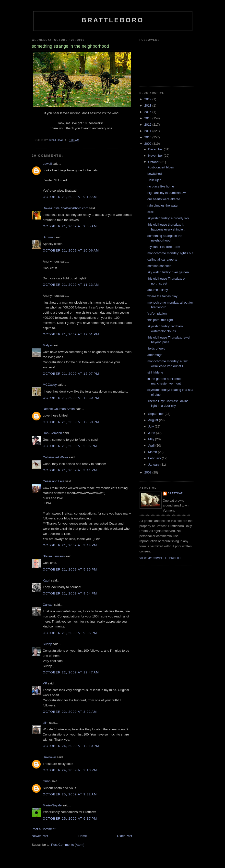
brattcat (175, 493)
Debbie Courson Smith (59, 409)
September (156, 414)
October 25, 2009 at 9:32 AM (70, 794)
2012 (148, 125)
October (154, 162)
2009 (148, 144)
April (152, 445)
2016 (148, 112)
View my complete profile (161, 558)
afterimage (155, 355)
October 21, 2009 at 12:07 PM (71, 374)
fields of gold (156, 348)
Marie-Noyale (52, 805)
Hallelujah (154, 180)
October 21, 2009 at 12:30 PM (71, 398)
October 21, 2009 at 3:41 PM (70, 470)
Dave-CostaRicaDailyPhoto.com (66, 208)
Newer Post (40, 836)
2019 (148, 99)
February (155, 458)
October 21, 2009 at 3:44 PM (70, 545)
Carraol (48, 605)
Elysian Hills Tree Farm (164, 247)
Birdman (49, 237)
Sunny (47, 644)
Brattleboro (113, 20)
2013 (148, 118)
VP (45, 683)
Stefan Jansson (54, 556)
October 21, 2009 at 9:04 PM (70, 593)
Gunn (47, 781)
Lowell (47, 164)
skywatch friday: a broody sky (168, 218)
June (152, 433)
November (156, 156)
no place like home (161, 186)
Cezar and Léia (54, 481)
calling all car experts (162, 259)
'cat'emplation (157, 313)
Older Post (124, 836)
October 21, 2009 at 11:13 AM (71, 285)
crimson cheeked (159, 266)
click (150, 212)
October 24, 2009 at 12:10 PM (71, 746)
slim (46, 723)
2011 (148, 131)
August (154, 420)
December (156, 149)
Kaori (47, 580)
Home (83, 836)
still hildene (155, 372)
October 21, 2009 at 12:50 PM (71, 422)
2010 (148, 137)
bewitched (155, 174)
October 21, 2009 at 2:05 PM (70, 446)
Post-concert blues (161, 167)
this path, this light (160, 320)
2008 (148, 472)
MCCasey (50, 385)
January (154, 465)
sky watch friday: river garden (168, 272)
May (152, 439)
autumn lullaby (158, 290)
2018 (148, 105)
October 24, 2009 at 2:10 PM (70, 770)
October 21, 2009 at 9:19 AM (70, 197)
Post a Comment (44, 829)
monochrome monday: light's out (170, 253)
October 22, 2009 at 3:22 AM (70, 712)
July (151, 426)
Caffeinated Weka (55, 457)
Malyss (48, 345)
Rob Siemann (53, 433)
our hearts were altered (164, 199)
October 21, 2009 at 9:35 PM (70, 633)
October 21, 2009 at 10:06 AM (71, 250)
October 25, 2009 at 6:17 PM (70, 819)
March (153, 452)
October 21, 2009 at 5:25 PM (70, 569)
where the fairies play (162, 296)
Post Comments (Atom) (68, 845)
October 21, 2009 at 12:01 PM (71, 334)
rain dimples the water (163, 205)
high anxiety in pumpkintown (167, 193)
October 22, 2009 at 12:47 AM (71, 672)
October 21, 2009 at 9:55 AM (70, 226)
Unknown (49, 757)
